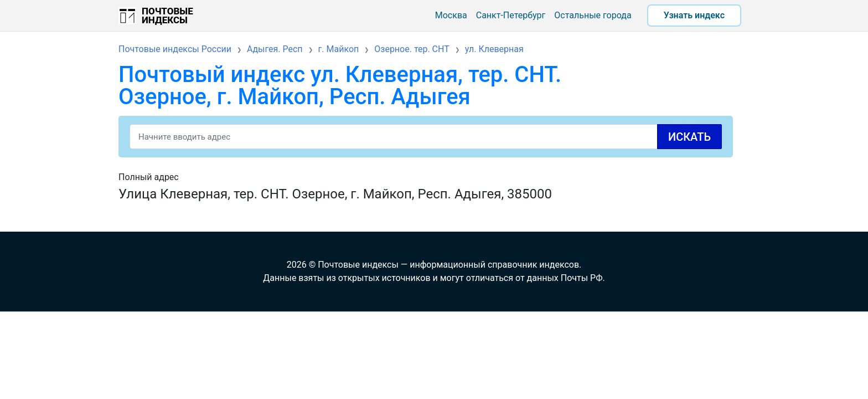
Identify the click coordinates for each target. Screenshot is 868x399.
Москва (451, 15)
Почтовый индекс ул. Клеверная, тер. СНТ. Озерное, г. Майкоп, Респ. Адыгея (340, 86)
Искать (689, 137)
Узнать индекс (694, 15)
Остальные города (593, 15)
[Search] (426, 137)
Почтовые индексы (167, 16)
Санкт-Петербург (511, 15)
